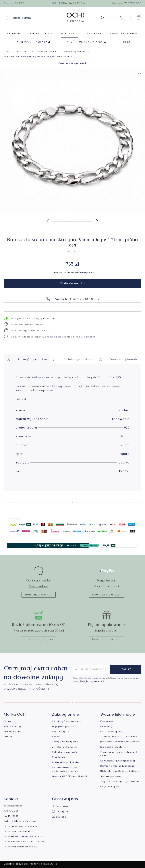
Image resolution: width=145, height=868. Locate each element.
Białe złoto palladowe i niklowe (120, 771)
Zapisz (126, 670)
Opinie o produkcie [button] (72, 359)
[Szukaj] (102, 18)
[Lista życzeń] (122, 19)
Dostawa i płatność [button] (118, 359)
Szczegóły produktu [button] (27, 359)
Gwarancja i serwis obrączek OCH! (119, 754)
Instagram (60, 812)
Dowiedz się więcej (106, 595)
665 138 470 (37, 837)
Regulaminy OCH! (111, 787)
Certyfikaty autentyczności (118, 761)
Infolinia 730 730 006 (127, 3)
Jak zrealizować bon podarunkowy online (65, 770)
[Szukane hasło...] (111, 17)
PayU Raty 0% (61, 732)
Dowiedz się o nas (39, 595)
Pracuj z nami (12, 732)
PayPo (56, 737)
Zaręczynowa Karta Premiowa (119, 737)
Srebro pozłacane (112, 777)
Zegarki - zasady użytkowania (119, 782)
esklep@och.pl (13, 806)
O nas (7, 722)
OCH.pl (54, 864)
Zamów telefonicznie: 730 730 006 (72, 299)
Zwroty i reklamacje (65, 747)
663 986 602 (25, 832)
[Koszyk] (139, 19)
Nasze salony (39, 587)
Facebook (60, 807)
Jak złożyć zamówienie (67, 722)
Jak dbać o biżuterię (113, 747)
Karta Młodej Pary (112, 732)
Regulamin (59, 758)
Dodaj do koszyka (72, 284)
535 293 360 (32, 827)
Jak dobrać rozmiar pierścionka (120, 742)
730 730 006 (11, 811)
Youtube (59, 817)
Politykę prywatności (92, 682)
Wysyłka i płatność (64, 727)
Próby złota (108, 722)
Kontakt (9, 737)
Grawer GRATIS (14, 3)
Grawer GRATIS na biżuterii (69, 777)
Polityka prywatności (65, 752)
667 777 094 (37, 842)
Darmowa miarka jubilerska (117, 766)
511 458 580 (32, 847)
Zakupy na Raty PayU (66, 742)
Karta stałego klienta (65, 763)
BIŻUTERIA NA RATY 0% (68, 3)
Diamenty (106, 727)
